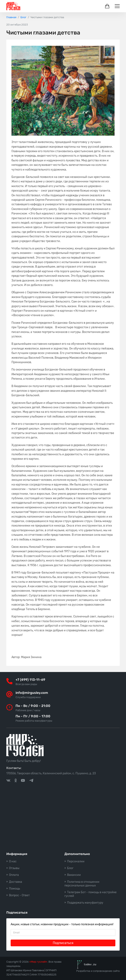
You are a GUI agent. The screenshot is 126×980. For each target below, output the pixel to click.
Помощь (15, 889)
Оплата (14, 875)
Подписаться (63, 943)
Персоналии (76, 861)
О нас (13, 861)
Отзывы (14, 868)
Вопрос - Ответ (19, 895)
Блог (70, 868)
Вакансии (74, 875)
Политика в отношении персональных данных (82, 884)
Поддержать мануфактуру (85, 903)
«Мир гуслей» (38, 962)
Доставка (16, 882)
